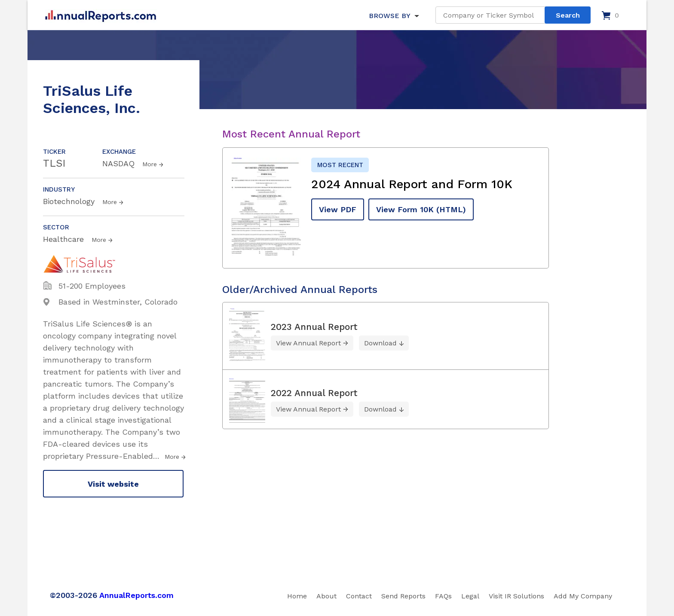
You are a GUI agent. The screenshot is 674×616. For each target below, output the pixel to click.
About (326, 596)
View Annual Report (308, 343)
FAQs (443, 596)
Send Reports (403, 596)
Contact (359, 596)
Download (380, 343)
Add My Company (583, 596)
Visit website (113, 484)
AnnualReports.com (136, 595)
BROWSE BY (389, 16)
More (150, 164)
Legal (470, 596)
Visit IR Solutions (516, 596)
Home (297, 596)
